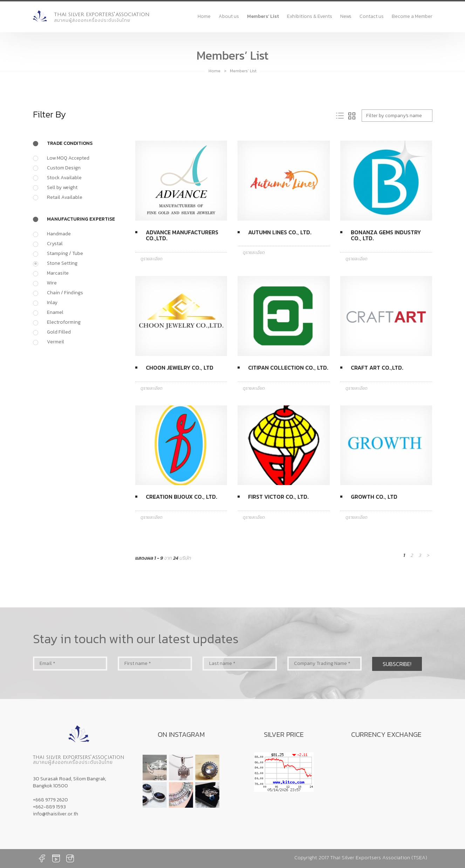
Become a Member (412, 16)
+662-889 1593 (49, 807)
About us (229, 16)
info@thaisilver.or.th (56, 814)
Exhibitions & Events (310, 16)
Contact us (372, 16)
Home (204, 16)
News (346, 16)
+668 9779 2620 (50, 800)
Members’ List (263, 16)
